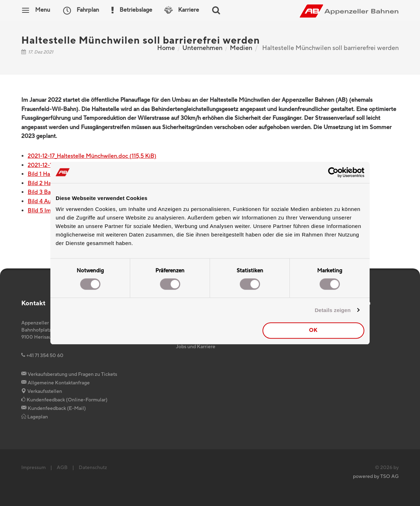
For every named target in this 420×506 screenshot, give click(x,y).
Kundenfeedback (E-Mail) (54, 408)
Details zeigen (333, 310)
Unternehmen (202, 48)
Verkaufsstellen (42, 391)
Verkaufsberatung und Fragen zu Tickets (69, 374)
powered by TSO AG (376, 477)
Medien (241, 48)
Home (166, 48)
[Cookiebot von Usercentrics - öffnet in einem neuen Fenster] (333, 172)
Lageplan (35, 417)
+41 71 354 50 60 (42, 356)
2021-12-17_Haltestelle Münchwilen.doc (92, 156)
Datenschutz (93, 468)
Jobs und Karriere (196, 347)
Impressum (34, 468)
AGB (62, 468)
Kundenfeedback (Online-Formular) (64, 400)
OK (313, 330)
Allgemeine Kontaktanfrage (56, 383)
